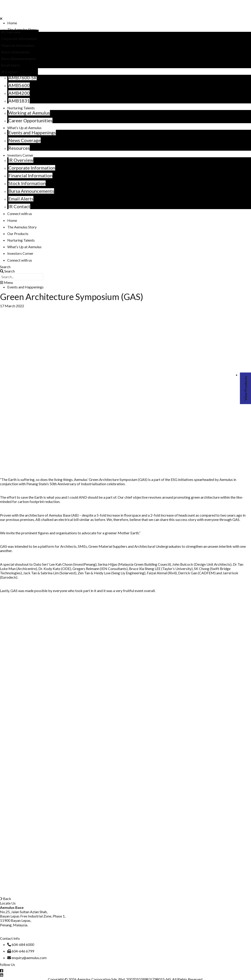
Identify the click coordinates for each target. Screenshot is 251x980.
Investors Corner (20, 155)
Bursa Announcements (31, 191)
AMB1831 (19, 101)
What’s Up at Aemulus (24, 128)
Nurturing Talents (21, 108)
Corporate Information (32, 168)
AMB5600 (19, 85)
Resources (19, 148)
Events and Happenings (32, 132)
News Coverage (25, 140)
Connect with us (20, 214)
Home (12, 23)
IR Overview (21, 160)
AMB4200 (19, 93)
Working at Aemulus (29, 113)
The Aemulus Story (22, 29)
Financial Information (30, 175)
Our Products (18, 234)
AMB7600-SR (23, 77)
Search (5, 267)
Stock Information (27, 183)
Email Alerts (21, 199)
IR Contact (19, 206)
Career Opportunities (30, 120)
